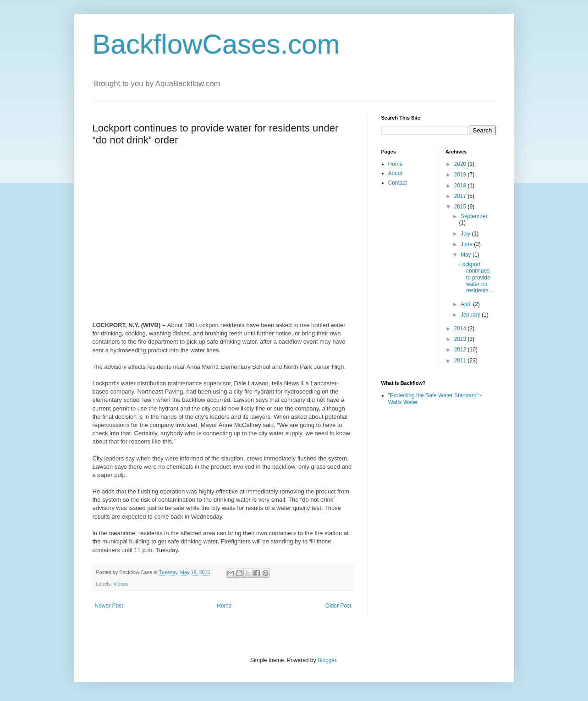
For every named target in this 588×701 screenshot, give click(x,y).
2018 (461, 186)
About (395, 173)
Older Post (338, 606)
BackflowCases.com (216, 44)
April (467, 304)
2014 (461, 329)
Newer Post (109, 606)
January (471, 315)
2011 (461, 361)
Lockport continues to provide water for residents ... (477, 278)
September (474, 216)
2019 (461, 175)
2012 (461, 350)
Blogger (327, 660)
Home (224, 606)
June (467, 244)
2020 (461, 164)
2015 (461, 207)
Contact (398, 183)
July (466, 234)
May (467, 255)
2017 (461, 196)
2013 (461, 339)
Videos (121, 584)
